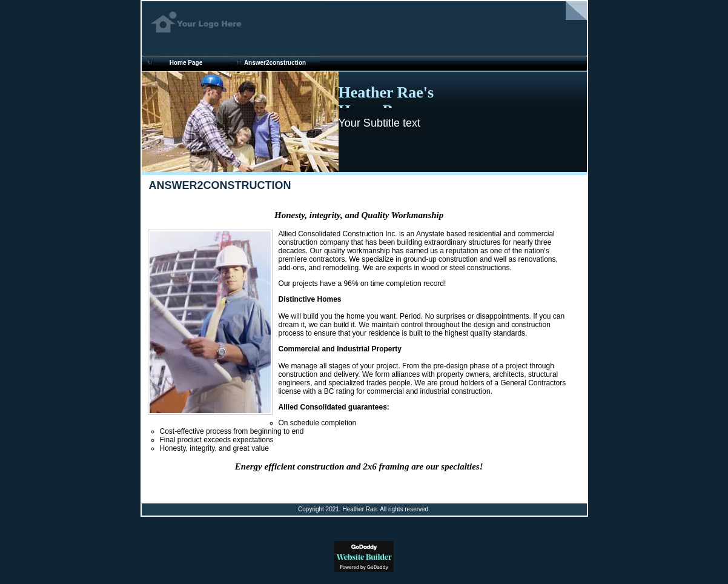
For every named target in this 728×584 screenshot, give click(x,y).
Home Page (186, 63)
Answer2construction (275, 63)
